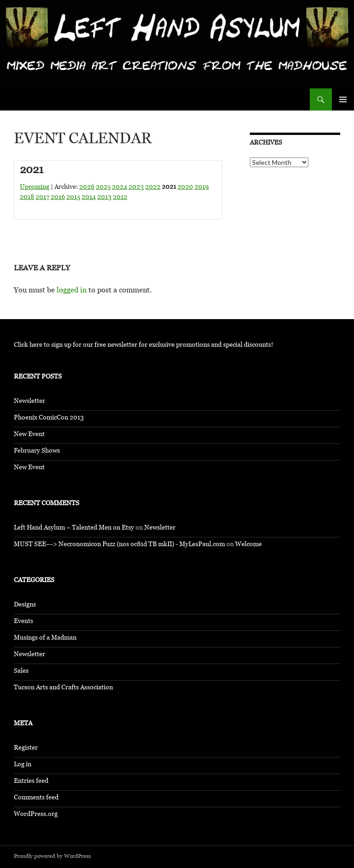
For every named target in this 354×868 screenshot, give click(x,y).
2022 (153, 188)
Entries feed (31, 782)
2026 (87, 188)
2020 (185, 188)
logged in (72, 291)
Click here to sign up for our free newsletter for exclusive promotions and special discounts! (144, 346)
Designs (25, 605)
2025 (103, 188)
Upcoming (35, 188)
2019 (202, 188)
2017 (42, 198)
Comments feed (36, 798)
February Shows (37, 451)
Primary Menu (343, 99)
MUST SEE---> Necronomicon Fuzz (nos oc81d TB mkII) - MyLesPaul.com (119, 545)
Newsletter (29, 402)
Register (26, 749)
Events (24, 622)
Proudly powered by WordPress (52, 857)
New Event (29, 435)
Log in (23, 765)
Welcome (248, 545)
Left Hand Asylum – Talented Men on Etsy (74, 528)
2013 (104, 198)
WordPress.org (36, 815)
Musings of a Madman (45, 638)
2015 (73, 198)
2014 (89, 198)
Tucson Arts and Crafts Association (63, 688)
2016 (58, 198)
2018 (27, 198)
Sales (21, 672)
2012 (120, 198)
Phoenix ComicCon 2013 (49, 418)
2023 (136, 188)
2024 (120, 188)
